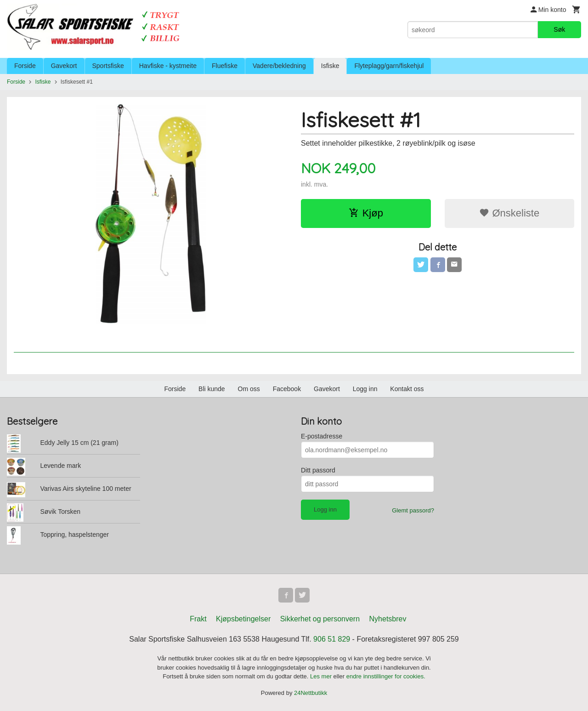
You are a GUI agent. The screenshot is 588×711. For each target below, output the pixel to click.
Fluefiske (225, 66)
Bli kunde (212, 389)
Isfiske (330, 66)
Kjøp (366, 213)
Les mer (322, 676)
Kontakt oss (407, 389)
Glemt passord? (413, 510)
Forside (25, 66)
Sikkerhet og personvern (320, 619)
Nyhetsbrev (388, 619)
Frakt (198, 619)
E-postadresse (322, 436)
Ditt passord (318, 470)
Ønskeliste (509, 213)
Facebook (287, 389)
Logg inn (365, 389)
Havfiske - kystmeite (168, 66)
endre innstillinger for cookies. (386, 676)
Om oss (249, 389)
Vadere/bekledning (279, 66)
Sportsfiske (108, 66)
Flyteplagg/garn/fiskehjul (389, 66)
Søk (559, 29)
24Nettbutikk (311, 693)
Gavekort (64, 66)
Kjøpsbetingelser (243, 619)
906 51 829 (332, 639)
